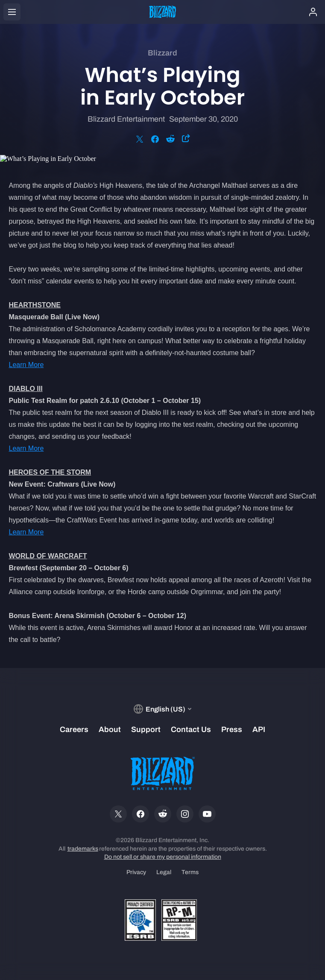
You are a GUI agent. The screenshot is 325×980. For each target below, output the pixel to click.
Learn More (26, 365)
